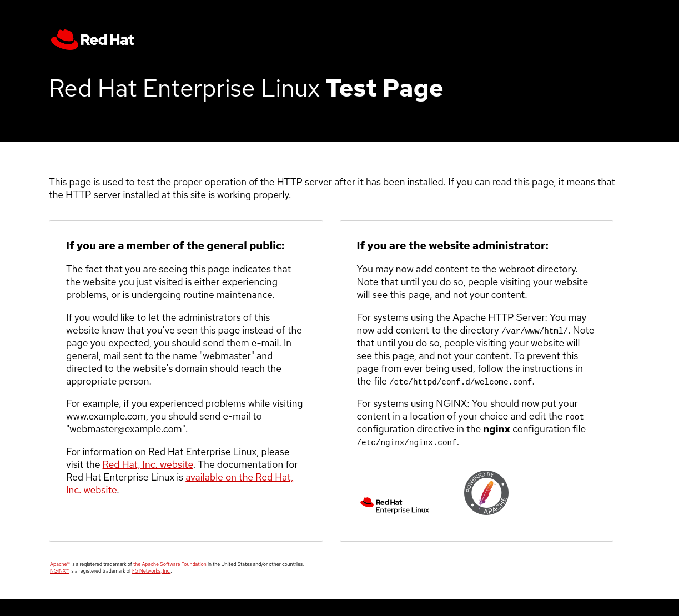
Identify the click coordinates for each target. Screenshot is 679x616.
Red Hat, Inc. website (148, 464)
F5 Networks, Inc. (151, 571)
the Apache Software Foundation (170, 564)
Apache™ (60, 564)
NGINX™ (59, 571)
